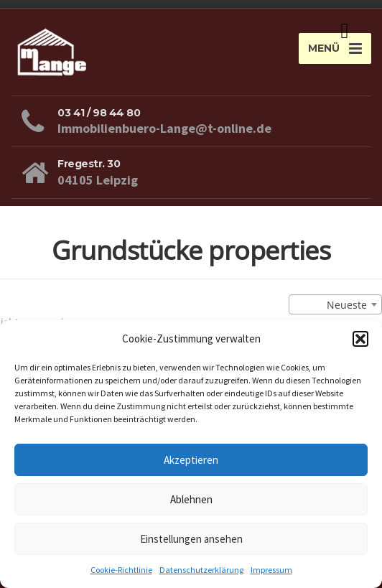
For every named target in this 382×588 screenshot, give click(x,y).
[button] (360, 339)
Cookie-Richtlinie (121, 570)
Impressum (271, 570)
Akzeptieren (191, 460)
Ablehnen (191, 499)
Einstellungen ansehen (191, 539)
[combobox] (335, 304)
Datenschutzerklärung (201, 570)
